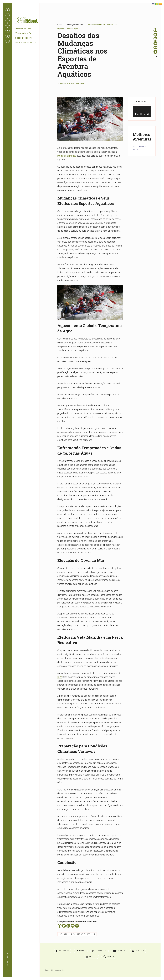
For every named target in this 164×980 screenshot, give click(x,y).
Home (60, 25)
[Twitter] (64, 926)
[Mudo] (148, 114)
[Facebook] (60, 926)
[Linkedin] (155, 39)
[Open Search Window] (8, 41)
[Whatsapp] (68, 926)
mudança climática (67, 156)
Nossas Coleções (24, 34)
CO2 (60, 677)
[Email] (73, 926)
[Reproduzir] (136, 114)
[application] (142, 112)
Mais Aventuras (24, 43)
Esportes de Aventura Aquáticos (77, 934)
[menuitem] (29, 43)
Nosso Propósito (24, 39)
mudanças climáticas (75, 25)
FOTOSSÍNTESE (24, 29)
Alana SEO (83, 83)
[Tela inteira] (150, 114)
